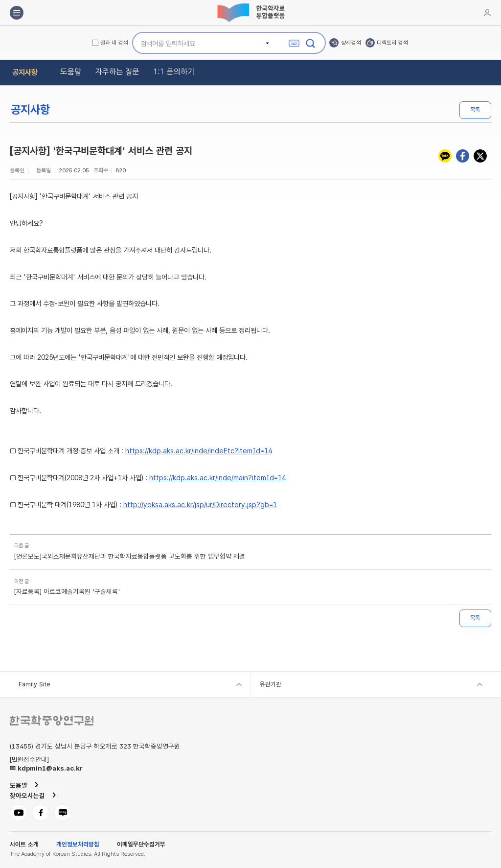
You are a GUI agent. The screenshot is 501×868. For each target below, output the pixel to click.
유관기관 (271, 684)
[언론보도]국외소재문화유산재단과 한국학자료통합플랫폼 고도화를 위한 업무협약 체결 (130, 557)
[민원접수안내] (29, 760)
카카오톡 (445, 156)
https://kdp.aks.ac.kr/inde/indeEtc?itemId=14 (199, 451)
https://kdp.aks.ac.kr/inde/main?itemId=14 (217, 478)
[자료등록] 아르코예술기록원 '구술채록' (67, 592)
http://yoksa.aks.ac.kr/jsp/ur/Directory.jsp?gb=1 (200, 505)
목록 (475, 110)
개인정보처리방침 (78, 845)
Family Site (34, 684)
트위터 (480, 156)
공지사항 (25, 72)
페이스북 (463, 156)
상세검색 (351, 43)
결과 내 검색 (114, 43)
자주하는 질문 (117, 72)
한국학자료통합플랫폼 (250, 13)
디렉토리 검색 (392, 43)
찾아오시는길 (27, 796)
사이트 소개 (24, 845)
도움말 (71, 72)
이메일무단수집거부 (141, 845)
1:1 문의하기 (174, 72)
